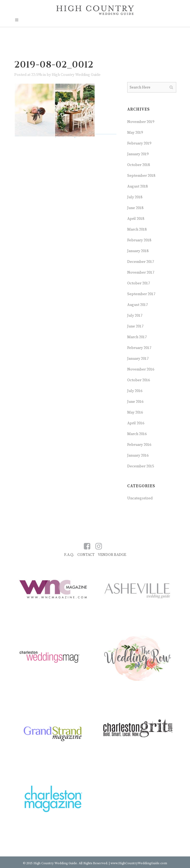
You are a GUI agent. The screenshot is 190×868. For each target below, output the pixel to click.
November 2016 (141, 369)
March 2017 (137, 337)
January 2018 (138, 251)
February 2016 (139, 445)
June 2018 (135, 208)
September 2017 (141, 294)
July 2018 (135, 197)
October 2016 (139, 380)
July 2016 (135, 391)
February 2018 (139, 240)
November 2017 (141, 273)
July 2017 (135, 316)
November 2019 (141, 122)
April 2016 (136, 423)
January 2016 (138, 456)
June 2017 (135, 326)
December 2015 (141, 466)
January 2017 (138, 359)
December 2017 (141, 262)
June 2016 (135, 402)
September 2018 (141, 176)
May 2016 (135, 412)
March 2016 (137, 434)
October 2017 (139, 283)
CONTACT (86, 555)
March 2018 (137, 230)
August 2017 (137, 305)
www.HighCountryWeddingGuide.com (139, 863)
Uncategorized (140, 498)
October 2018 (139, 165)
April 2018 (136, 219)
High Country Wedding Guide (76, 75)
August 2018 (137, 186)
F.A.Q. (69, 555)
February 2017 (139, 348)
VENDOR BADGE (112, 555)
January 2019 (138, 154)
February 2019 (139, 143)
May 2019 (135, 133)
